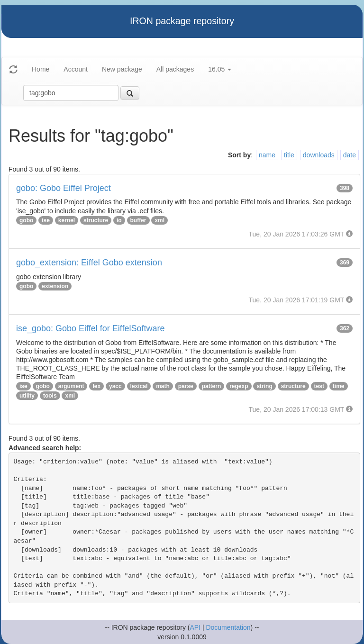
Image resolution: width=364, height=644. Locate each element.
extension (55, 286)
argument (71, 386)
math (163, 386)
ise (46, 220)
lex (96, 386)
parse (186, 386)
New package (122, 69)
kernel (67, 220)
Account (76, 69)
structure (96, 220)
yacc (115, 386)
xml (159, 220)
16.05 (220, 69)
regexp (239, 386)
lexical (139, 386)
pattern (212, 386)
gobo (26, 220)
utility (27, 396)
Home (41, 69)
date (350, 155)
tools (50, 396)
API (195, 627)
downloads (319, 155)
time (339, 386)
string (264, 386)
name (267, 155)
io (119, 220)
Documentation (228, 627)
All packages (175, 69)
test (319, 386)
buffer (138, 220)
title (289, 155)
